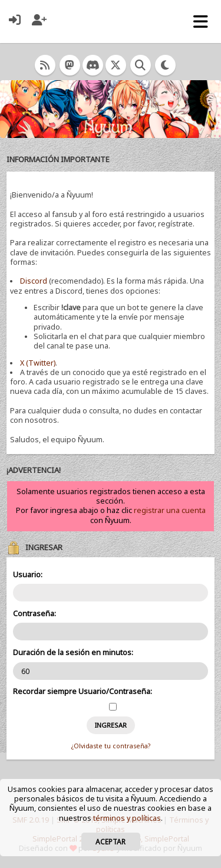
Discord (34, 281)
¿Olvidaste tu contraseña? (111, 746)
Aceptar (111, 841)
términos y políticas (127, 818)
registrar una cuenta (170, 510)
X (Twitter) (38, 363)
